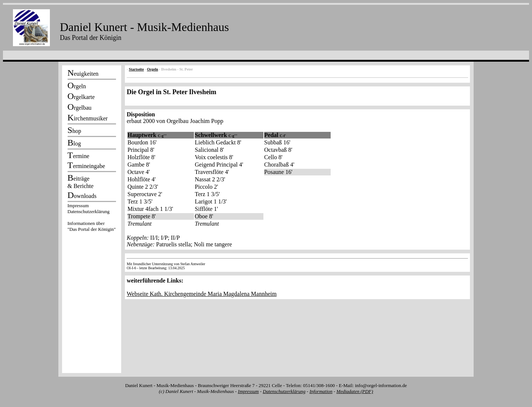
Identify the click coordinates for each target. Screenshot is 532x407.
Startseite (137, 69)
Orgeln (153, 69)
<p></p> (92, 219)
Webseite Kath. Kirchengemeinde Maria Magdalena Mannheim (202, 294)
